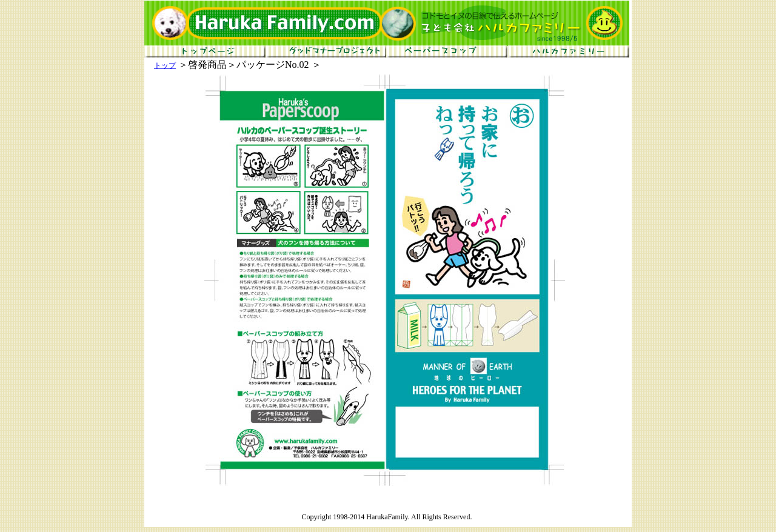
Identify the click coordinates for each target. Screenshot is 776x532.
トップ (165, 65)
